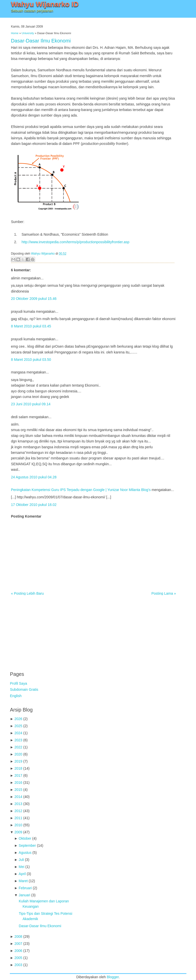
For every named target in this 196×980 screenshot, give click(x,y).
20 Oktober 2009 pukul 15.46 (34, 299)
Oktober (25, 838)
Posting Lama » (164, 593)
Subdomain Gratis (24, 689)
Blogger (113, 977)
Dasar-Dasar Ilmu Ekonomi (41, 41)
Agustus (25, 853)
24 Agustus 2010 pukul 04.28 (34, 477)
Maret (23, 881)
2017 (18, 775)
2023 (18, 740)
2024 (18, 733)
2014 (18, 797)
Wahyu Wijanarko (43, 254)
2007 (18, 944)
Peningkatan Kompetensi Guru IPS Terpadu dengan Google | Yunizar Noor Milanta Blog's (81, 490)
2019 (18, 761)
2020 (18, 754)
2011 (18, 818)
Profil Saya (19, 683)
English (16, 696)
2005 (18, 958)
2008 (18, 937)
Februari (25, 888)
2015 (18, 790)
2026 (18, 719)
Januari (24, 895)
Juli (21, 860)
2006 (18, 951)
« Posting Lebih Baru (27, 593)
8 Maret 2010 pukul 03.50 (31, 360)
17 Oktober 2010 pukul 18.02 (34, 505)
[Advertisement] (48, 631)
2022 (18, 747)
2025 (18, 726)
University (28, 33)
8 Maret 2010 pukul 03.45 (31, 326)
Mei (22, 867)
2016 (18, 783)
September (27, 845)
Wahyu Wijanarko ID (45, 4)
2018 (18, 768)
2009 (18, 832)
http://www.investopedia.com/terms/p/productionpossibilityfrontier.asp (76, 242)
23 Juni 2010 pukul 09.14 (31, 404)
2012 (18, 811)
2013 (18, 804)
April (22, 874)
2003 (18, 965)
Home (15, 33)
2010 (18, 825)
